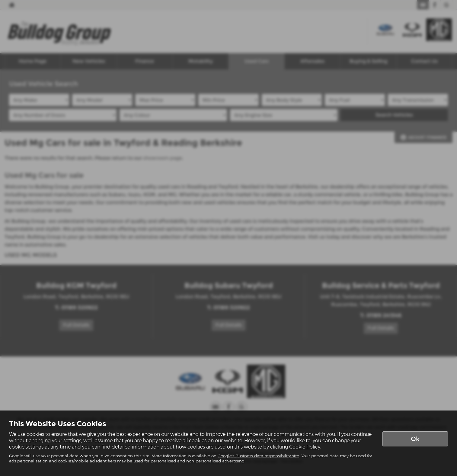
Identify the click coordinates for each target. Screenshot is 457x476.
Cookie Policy (305, 447)
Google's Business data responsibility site (258, 456)
